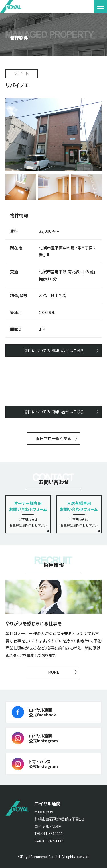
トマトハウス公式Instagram (43, 764)
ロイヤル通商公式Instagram (43, 738)
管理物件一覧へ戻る (53, 438)
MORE (54, 672)
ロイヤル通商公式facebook (42, 712)
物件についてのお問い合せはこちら (54, 350)
